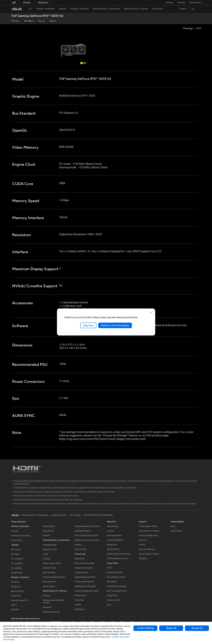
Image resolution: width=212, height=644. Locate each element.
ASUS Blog (112, 596)
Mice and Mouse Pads (85, 563)
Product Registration (148, 536)
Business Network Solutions (87, 526)
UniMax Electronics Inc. (118, 559)
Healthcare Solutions (21, 536)
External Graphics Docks (54, 577)
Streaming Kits (81, 572)
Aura (109, 605)
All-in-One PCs (18, 591)
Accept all (197, 628)
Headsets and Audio (84, 568)
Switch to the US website (115, 325)
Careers (111, 531)
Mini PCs (15, 610)
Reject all (171, 628)
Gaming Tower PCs (20, 600)
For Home (16, 550)
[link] (16, 9)
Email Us (143, 540)
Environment (195, 3)
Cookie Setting (145, 628)
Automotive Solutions (117, 586)
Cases (46, 554)
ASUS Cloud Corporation (119, 554)
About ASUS (113, 526)
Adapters (47, 607)
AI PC (110, 568)
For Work (15, 554)
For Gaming (17, 568)
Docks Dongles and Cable (86, 591)
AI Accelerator (49, 582)
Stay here (88, 325)
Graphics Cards (50, 549)
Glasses (46, 536)
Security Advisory (147, 549)
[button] (169, 3)
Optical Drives (49, 568)
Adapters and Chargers (85, 586)
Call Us (142, 545)
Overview (15, 21)
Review (41, 21)
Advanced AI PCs (115, 572)
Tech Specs (29, 21)
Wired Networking (51, 612)
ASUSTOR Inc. (114, 549)
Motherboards (50, 545)
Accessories (17, 540)
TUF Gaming (75, 515)
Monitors (15, 582)
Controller (79, 600)
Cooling (46, 559)
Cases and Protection (84, 582)
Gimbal (78, 605)
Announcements (114, 536)
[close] (151, 312)
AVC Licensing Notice (117, 591)
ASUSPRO (112, 582)
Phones (15, 531)
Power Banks (81, 596)
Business (181, 3)
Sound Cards (49, 586)
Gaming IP (79, 609)
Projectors (16, 587)
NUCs (14, 605)
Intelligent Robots (83, 531)
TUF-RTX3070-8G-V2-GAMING (98, 515)
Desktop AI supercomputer (87, 540)
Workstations (49, 526)
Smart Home (80, 549)
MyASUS (143, 559)
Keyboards (80, 559)
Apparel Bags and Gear (85, 577)
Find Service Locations (149, 531)
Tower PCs (16, 596)
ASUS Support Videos (149, 554)
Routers (46, 596)
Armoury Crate (114, 600)
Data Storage (49, 572)
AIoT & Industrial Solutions (87, 536)
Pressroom (112, 545)
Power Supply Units (52, 563)
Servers (78, 545)
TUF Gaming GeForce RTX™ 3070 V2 (37, 16)
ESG (173, 526)
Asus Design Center (116, 577)
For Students (17, 563)
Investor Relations (115, 540)
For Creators (17, 559)
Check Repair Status (148, 526)
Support (53, 21)
